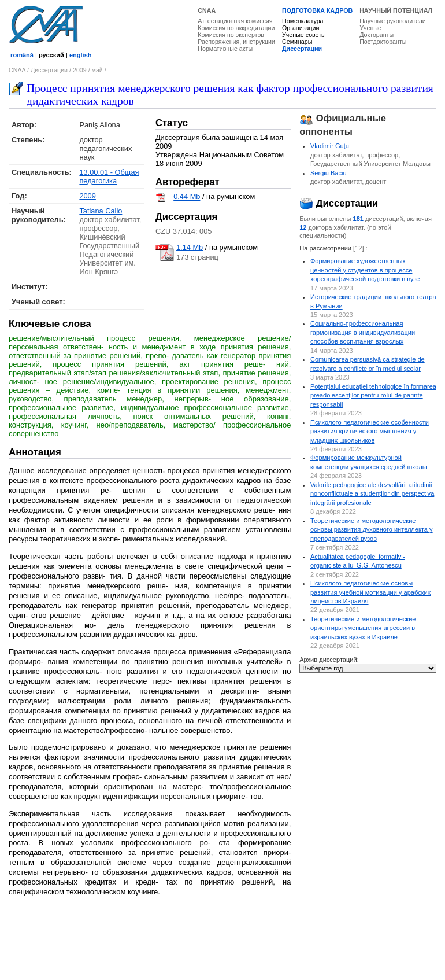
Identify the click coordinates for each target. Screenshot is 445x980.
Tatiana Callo (101, 211)
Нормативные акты (225, 49)
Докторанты (377, 35)
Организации (301, 28)
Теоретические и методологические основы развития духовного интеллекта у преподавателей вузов (372, 530)
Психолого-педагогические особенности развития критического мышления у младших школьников (370, 431)
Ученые (370, 28)
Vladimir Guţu (330, 146)
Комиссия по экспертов (231, 35)
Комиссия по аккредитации (236, 28)
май (97, 70)
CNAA (207, 10)
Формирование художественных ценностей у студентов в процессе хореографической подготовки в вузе (365, 270)
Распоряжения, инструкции (236, 42)
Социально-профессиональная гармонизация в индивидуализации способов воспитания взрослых (363, 332)
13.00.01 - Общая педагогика (109, 176)
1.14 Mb (190, 247)
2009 (80, 70)
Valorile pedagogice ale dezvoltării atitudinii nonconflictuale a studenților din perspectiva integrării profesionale (372, 494)
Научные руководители (393, 21)
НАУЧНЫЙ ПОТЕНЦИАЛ (396, 10)
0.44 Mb (187, 197)
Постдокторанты (383, 42)
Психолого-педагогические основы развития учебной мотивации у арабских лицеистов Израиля (370, 592)
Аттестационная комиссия (235, 21)
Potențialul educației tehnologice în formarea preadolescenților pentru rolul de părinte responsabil (373, 395)
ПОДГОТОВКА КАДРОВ (317, 10)
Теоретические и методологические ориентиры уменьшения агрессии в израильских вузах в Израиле (363, 628)
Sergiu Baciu (329, 173)
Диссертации (302, 49)
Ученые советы (304, 35)
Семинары (297, 42)
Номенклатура (303, 21)
